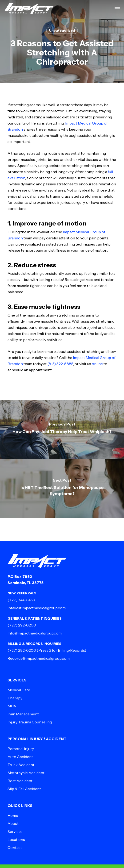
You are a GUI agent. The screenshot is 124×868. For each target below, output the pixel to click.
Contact (15, 847)
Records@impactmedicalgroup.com (39, 658)
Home (13, 815)
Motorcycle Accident (26, 773)
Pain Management (23, 714)
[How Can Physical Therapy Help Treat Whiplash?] (62, 430)
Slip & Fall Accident (24, 789)
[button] (117, 9)
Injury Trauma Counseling (30, 722)
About (13, 823)
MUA (12, 706)
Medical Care (19, 690)
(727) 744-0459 (21, 600)
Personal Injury (21, 749)
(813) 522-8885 (60, 364)
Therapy (15, 698)
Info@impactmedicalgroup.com (35, 633)
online (97, 364)
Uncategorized (62, 30)
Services (15, 831)
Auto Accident (20, 757)
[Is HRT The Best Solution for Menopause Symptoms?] (62, 488)
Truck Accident (21, 765)
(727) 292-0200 (22, 625)
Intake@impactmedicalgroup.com (37, 608)
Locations (16, 839)
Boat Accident (20, 781)
